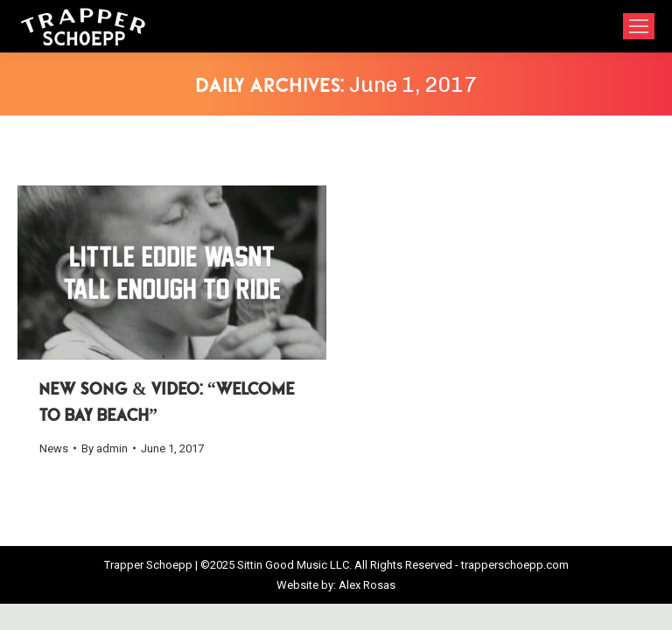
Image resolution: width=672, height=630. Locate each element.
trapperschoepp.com (515, 565)
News (54, 448)
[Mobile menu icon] (639, 26)
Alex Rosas (367, 585)
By (105, 448)
